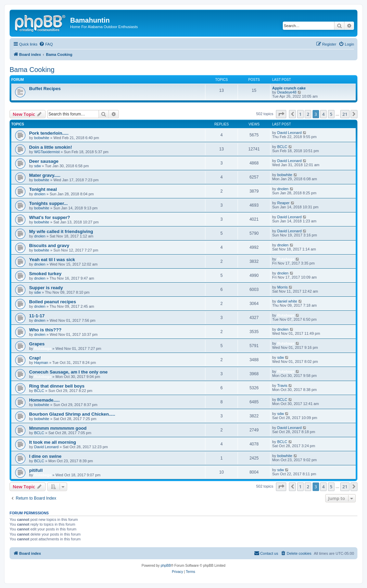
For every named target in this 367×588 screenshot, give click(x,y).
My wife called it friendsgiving (61, 231)
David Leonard (290, 133)
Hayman (41, 363)
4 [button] (323, 114)
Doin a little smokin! (50, 147)
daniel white (287, 301)
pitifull (36, 470)
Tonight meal (43, 189)
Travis (282, 385)
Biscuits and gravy (49, 246)
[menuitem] (46, 44)
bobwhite (42, 138)
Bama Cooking (32, 70)
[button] (281, 114)
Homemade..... (44, 400)
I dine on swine (45, 456)
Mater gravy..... (45, 175)
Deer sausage (44, 161)
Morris (283, 287)
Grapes (37, 344)
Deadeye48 (287, 92)
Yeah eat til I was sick (52, 260)
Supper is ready (46, 288)
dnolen (40, 194)
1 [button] (300, 114)
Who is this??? (45, 330)
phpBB (166, 566)
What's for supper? (50, 217)
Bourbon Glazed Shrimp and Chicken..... (72, 414)
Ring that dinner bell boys (57, 386)
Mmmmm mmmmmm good (58, 428)
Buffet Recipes (45, 89)
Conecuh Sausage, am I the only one (68, 372)
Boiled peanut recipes (53, 302)
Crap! (35, 358)
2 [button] (308, 114)
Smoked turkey (45, 274)
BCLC (282, 147)
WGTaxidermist (47, 152)
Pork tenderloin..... (49, 133)
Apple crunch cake (289, 88)
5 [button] (331, 114)
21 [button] (345, 114)
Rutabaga (286, 259)
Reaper (283, 203)
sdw (38, 166)
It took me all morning (53, 442)
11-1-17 (37, 316)
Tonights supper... (48, 203)
